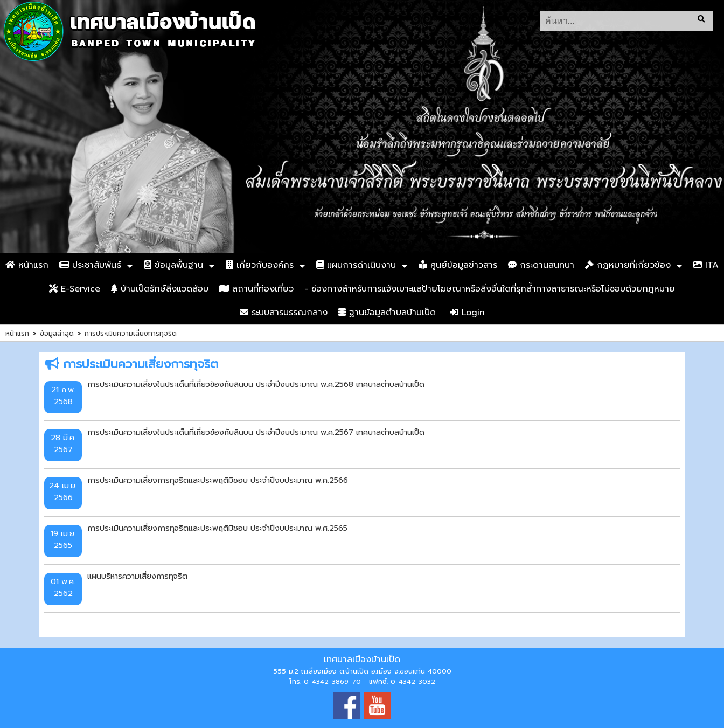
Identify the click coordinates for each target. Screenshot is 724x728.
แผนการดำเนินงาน (356, 265)
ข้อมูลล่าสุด (57, 333)
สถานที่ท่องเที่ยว (256, 289)
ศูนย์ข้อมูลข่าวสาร (458, 265)
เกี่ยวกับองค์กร (260, 265)
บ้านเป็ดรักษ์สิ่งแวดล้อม (160, 289)
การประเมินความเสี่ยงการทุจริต (131, 333)
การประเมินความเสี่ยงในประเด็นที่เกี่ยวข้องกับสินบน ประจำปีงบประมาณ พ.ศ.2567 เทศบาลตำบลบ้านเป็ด (256, 432)
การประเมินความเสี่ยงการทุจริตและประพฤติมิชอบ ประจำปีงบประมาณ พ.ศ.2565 (217, 528)
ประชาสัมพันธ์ (90, 265)
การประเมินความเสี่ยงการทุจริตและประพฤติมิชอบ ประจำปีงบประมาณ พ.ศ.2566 (218, 480)
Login (467, 313)
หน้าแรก (27, 265)
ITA (706, 265)
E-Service (75, 289)
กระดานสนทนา (541, 265)
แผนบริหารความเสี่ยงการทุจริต (137, 576)
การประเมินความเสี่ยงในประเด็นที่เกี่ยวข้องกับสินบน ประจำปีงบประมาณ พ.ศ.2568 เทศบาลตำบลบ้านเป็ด (256, 384)
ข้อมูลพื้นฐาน (173, 265)
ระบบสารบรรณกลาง (284, 313)
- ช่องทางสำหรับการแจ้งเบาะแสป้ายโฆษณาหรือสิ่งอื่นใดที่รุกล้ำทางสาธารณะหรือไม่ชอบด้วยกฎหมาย (490, 289)
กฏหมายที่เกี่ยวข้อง (628, 265)
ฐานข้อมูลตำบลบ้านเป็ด (387, 313)
